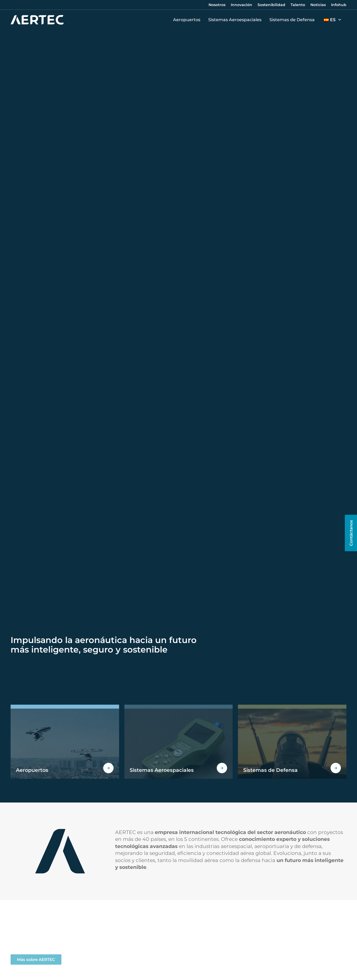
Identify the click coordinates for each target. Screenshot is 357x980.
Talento (298, 5)
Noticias (318, 5)
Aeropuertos (188, 20)
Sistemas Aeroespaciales (236, 20)
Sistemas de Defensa (293, 20)
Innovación (241, 5)
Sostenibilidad (271, 5)
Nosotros (217, 5)
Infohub (339, 5)
